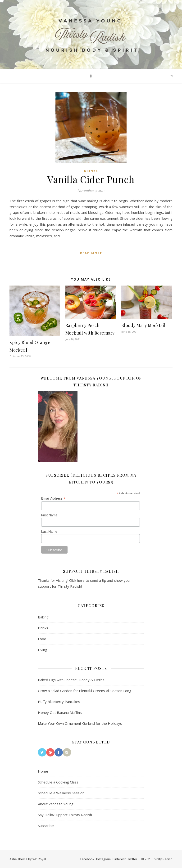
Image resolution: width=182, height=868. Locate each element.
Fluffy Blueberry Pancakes (59, 702)
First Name (49, 515)
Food (42, 639)
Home (43, 771)
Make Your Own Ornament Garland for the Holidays (80, 723)
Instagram (103, 859)
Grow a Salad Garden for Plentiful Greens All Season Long (85, 691)
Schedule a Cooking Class (58, 782)
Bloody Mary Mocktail (143, 325)
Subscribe (46, 826)
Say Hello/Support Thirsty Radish (65, 815)
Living (43, 650)
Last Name (49, 532)
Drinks (91, 171)
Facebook (87, 859)
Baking (43, 617)
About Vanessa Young (56, 804)
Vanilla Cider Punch (91, 179)
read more (91, 253)
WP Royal (39, 859)
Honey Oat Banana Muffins (60, 712)
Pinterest (119, 859)
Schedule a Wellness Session (61, 793)
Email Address (53, 499)
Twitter (132, 859)
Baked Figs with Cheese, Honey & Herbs (71, 680)
